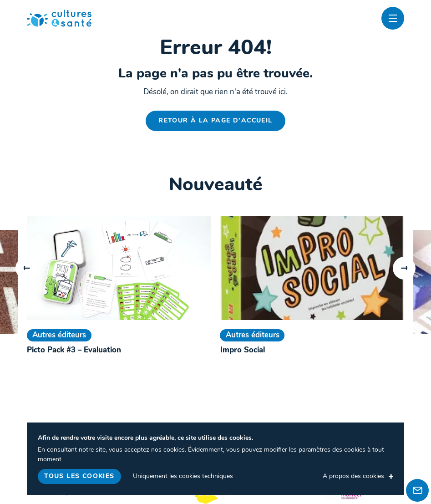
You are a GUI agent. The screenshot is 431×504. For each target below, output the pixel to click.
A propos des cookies (353, 476)
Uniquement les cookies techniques (183, 476)
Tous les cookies (79, 476)
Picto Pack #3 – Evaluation (74, 350)
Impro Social (243, 350)
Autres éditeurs (59, 335)
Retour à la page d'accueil (215, 121)
